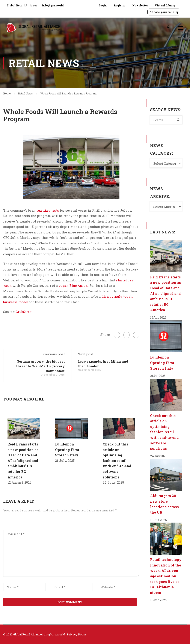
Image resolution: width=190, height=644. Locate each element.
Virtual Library (165, 5)
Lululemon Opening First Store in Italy (67, 450)
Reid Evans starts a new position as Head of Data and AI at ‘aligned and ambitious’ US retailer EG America (23, 461)
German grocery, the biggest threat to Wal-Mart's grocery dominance (40, 366)
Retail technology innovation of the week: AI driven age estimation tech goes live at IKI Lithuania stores (166, 576)
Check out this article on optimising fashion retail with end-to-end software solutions (117, 461)
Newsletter (140, 5)
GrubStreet (24, 312)
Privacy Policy (77, 634)
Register (120, 5)
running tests (48, 210)
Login (103, 5)
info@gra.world (53, 5)
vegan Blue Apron (73, 285)
